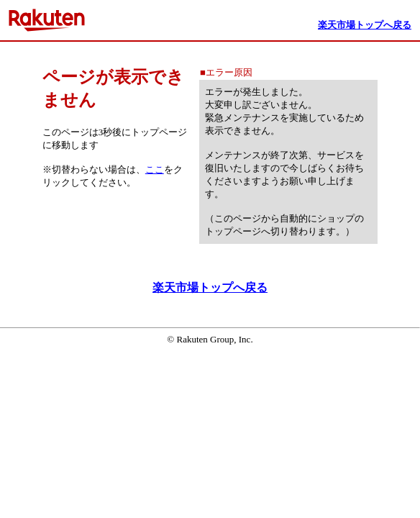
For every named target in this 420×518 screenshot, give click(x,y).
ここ (155, 169)
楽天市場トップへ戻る (210, 287)
